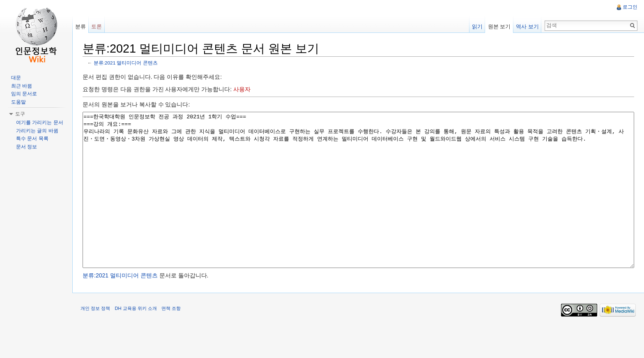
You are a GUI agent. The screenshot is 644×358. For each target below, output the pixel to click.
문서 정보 (26, 147)
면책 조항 (171, 339)
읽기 (477, 27)
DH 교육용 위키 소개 (136, 339)
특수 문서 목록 (32, 139)
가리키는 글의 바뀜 (37, 131)
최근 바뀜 (22, 86)
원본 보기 (499, 27)
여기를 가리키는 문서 (40, 122)
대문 (16, 78)
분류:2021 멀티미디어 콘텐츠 (126, 63)
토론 (97, 27)
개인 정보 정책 (95, 339)
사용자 (242, 89)
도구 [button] (20, 114)
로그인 (630, 7)
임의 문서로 (24, 94)
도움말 (18, 102)
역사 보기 (527, 27)
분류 (80, 27)
